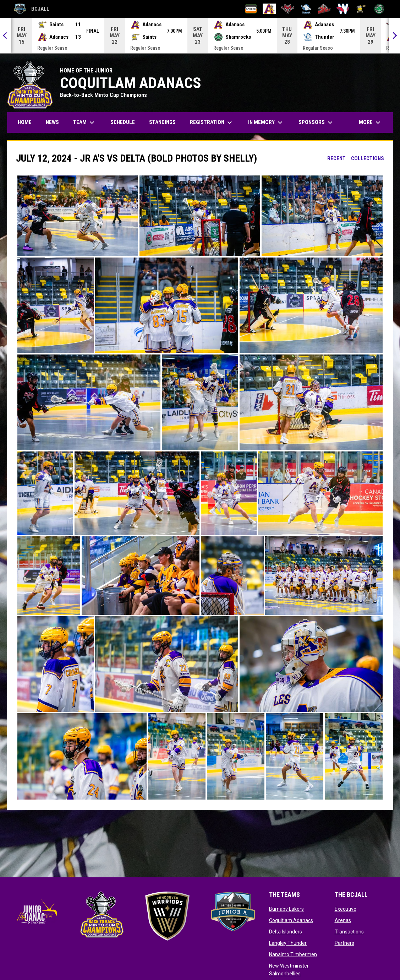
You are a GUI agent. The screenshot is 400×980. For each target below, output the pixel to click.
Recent (336, 158)
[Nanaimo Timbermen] (324, 9)
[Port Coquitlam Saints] (361, 9)
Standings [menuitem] (162, 122)
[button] (78, 216)
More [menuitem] (371, 123)
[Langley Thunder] (306, 9)
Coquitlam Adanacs (291, 920)
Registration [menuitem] (215, 123)
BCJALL (32, 9)
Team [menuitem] (85, 123)
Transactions (349, 932)
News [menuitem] (52, 122)
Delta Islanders (286, 932)
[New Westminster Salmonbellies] (343, 9)
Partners (344, 943)
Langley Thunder (288, 943)
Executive (346, 909)
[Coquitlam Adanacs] (269, 9)
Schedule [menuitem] (123, 122)
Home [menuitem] (25, 122)
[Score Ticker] (200, 36)
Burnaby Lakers (286, 909)
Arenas (343, 920)
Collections (368, 158)
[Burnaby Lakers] (251, 9)
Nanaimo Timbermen (293, 954)
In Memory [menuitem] (266, 123)
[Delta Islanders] (288, 9)
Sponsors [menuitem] (316, 123)
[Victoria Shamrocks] (379, 9)
